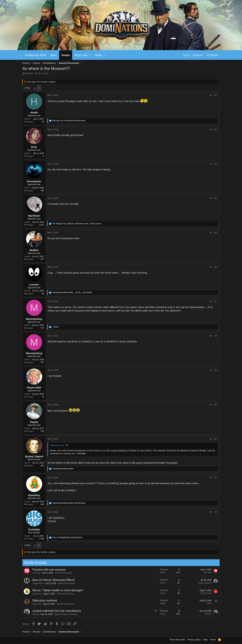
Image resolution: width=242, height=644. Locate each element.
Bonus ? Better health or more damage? (56, 590)
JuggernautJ (36, 583)
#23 (215, 164)
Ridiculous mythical (43, 600)
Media (98, 55)
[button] (90, 55)
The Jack (35, 573)
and (69, 121)
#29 (215, 370)
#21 (215, 95)
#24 (215, 198)
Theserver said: (57, 445)
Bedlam (34, 250)
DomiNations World (35, 55)
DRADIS (29, 73)
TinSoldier (81, 454)
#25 (215, 233)
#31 (215, 439)
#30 (215, 405)
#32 (215, 478)
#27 (215, 301)
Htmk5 (34, 112)
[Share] (210, 95)
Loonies (34, 285)
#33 (215, 512)
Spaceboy (34, 495)
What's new (81, 55)
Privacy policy (194, 640)
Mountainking (34, 319)
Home (213, 640)
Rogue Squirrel (203, 583)
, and (72, 292)
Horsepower (34, 181)
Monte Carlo (204, 593)
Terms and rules (177, 640)
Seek (208, 603)
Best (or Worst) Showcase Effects (52, 580)
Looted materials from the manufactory (55, 611)
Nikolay (34, 614)
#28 (215, 336)
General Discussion (62, 573)
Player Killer (34, 388)
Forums (66, 55)
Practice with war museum (47, 570)
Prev (28, 88)
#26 (215, 267)
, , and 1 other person (77, 224)
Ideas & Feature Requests (64, 614)
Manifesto (34, 216)
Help (205, 640)
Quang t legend (34, 456)
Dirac (34, 147)
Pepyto (34, 422)
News (54, 55)
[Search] (212, 55)
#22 (215, 130)
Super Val (35, 604)
